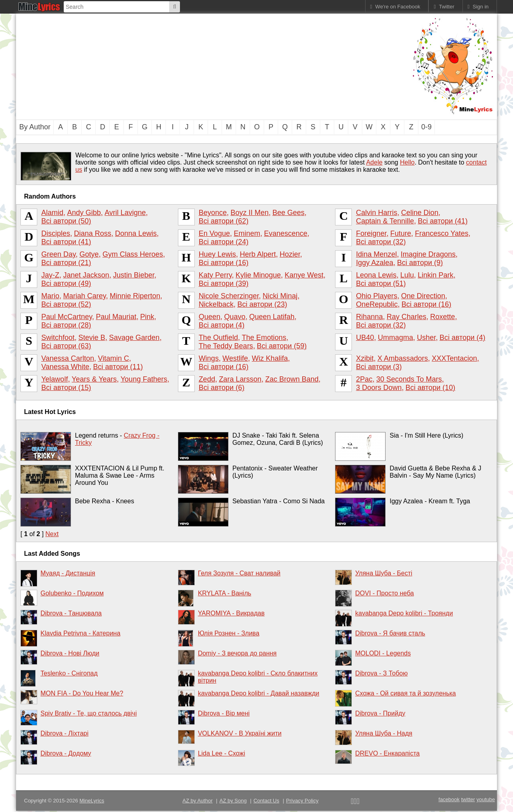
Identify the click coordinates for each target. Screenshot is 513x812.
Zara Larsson (240, 379)
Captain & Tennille (385, 221)
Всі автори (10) (430, 388)
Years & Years (94, 379)
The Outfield (218, 338)
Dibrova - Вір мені (224, 713)
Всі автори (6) (222, 388)
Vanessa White (65, 367)
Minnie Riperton (135, 296)
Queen (210, 317)
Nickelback (216, 304)
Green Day (59, 254)
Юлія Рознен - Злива (229, 633)
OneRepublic (377, 304)
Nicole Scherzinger (229, 296)
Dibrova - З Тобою (381, 673)
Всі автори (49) (66, 283)
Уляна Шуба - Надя (384, 733)
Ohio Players (377, 296)
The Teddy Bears (226, 346)
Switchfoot (58, 338)
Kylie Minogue (258, 275)
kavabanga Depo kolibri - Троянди (404, 613)
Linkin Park (435, 275)
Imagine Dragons (428, 254)
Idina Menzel (376, 254)
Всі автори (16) (224, 263)
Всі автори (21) (66, 263)
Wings (209, 358)
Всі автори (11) (118, 367)
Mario (50, 296)
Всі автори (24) (224, 242)
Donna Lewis (136, 233)
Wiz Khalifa (270, 358)
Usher (426, 338)
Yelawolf (55, 379)
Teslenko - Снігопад (69, 673)
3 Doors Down (379, 388)
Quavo (235, 317)
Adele (374, 162)
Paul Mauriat (116, 317)
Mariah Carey (84, 296)
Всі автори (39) (224, 283)
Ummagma (396, 338)
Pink (147, 317)
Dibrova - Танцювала (71, 613)
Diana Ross (93, 233)
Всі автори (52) (66, 304)
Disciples (56, 233)
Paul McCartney (67, 317)
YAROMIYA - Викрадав (231, 613)
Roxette (442, 317)
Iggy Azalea (375, 263)
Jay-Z (50, 275)
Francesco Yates (441, 233)
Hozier (290, 254)
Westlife (235, 358)
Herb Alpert (258, 254)
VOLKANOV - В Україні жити (240, 733)
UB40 (365, 338)
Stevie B (92, 338)
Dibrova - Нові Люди (70, 653)
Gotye (89, 254)
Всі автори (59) (282, 346)
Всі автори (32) (381, 242)
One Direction (423, 296)
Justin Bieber (134, 275)
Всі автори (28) (66, 325)
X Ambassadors (403, 358)
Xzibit (365, 358)
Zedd (207, 379)
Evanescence (286, 233)
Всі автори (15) (66, 388)
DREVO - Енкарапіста (387, 753)
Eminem (247, 233)
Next (52, 534)
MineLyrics (92, 801)
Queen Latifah (272, 317)
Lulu (407, 275)
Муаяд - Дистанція (68, 573)
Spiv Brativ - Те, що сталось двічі (89, 713)
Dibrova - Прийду (380, 713)
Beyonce (213, 213)
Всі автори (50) (66, 221)
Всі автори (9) (420, 263)
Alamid (52, 213)
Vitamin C (113, 358)
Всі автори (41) (442, 221)
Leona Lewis (376, 275)
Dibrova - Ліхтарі (65, 733)
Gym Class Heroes (133, 254)
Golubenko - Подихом (72, 593)
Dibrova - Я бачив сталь (390, 633)
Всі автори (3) (379, 367)
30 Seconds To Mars (409, 379)
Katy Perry (215, 275)
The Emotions (264, 338)
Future (401, 233)
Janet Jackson (86, 275)
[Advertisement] (212, 66)
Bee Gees (289, 213)
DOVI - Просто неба (384, 593)
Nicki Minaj (280, 296)
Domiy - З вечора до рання (237, 653)
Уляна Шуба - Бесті (384, 573)
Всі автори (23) (262, 304)
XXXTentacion (454, 358)
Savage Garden (134, 338)
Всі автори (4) (222, 325)
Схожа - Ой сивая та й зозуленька (405, 693)
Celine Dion (420, 213)
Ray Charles (407, 317)
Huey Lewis (217, 254)
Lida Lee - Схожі (222, 753)
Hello (407, 162)
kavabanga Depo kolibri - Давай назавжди (259, 693)
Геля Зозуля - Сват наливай (239, 573)
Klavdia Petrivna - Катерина (80, 633)
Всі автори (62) (224, 221)
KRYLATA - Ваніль (225, 593)
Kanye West (304, 275)
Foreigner (371, 233)
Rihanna (369, 317)
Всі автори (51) (381, 283)
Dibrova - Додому (66, 753)
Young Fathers (144, 379)
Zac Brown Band (292, 379)
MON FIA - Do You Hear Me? (82, 693)
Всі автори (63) (66, 346)
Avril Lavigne (125, 213)
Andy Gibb (84, 213)
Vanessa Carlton (68, 358)
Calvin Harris (377, 213)
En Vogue (214, 233)
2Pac (364, 379)
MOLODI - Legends (383, 653)
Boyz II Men (249, 213)
